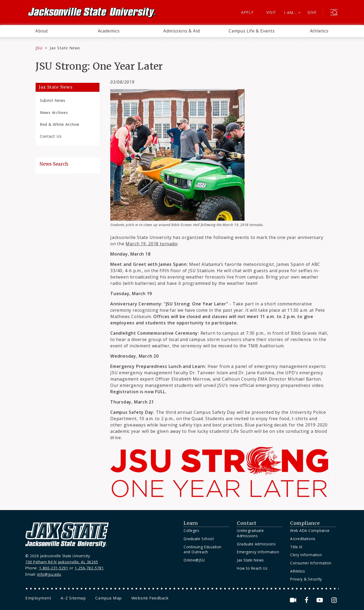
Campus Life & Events (252, 31)
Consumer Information (311, 563)
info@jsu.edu (49, 574)
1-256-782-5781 (89, 568)
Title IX (296, 547)
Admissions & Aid (182, 31)
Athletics (319, 31)
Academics (109, 31)
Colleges (191, 530)
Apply (247, 12)
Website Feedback (150, 598)
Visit (271, 12)
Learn (191, 523)
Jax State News (65, 48)
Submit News (53, 100)
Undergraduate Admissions (250, 533)
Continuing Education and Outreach (203, 549)
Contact (247, 523)
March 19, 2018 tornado (151, 244)
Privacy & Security (306, 579)
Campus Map (108, 598)
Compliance (305, 523)
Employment (38, 598)
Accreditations (303, 539)
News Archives (54, 112)
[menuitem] (42, 31)
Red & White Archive (60, 124)
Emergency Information (258, 552)
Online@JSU (194, 560)
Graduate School (199, 539)
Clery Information (306, 555)
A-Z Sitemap (73, 598)
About (42, 31)
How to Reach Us (252, 568)
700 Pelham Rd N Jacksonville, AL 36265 (62, 562)
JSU (39, 48)
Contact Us (51, 136)
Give (312, 12)
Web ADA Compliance (310, 530)
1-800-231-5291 (54, 568)
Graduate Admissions (256, 544)
